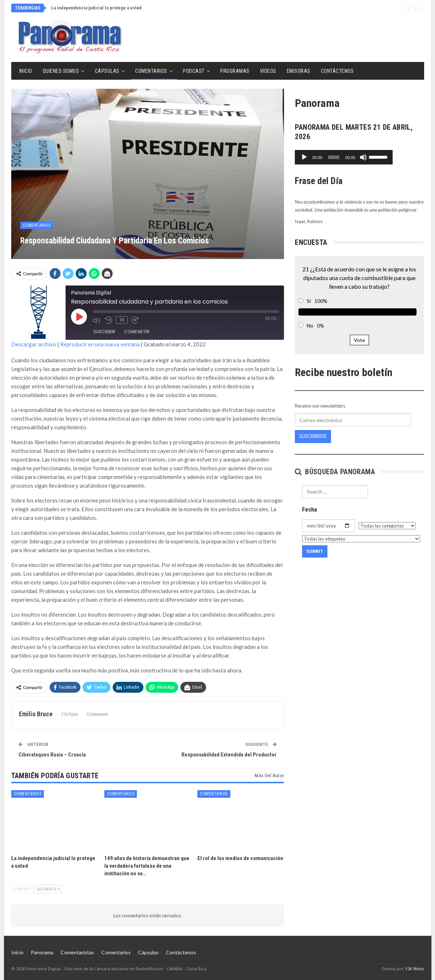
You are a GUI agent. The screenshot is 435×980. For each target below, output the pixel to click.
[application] (359, 157)
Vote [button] (359, 340)
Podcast (194, 71)
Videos (268, 71)
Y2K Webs (415, 969)
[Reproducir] (304, 157)
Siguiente (48, 889)
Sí (309, 301)
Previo (22, 889)
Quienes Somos (61, 71)
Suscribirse (313, 436)
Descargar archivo (34, 344)
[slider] (349, 157)
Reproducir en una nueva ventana (100, 344)
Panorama (42, 952)
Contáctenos (337, 71)
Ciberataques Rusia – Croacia (52, 755)
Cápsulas (107, 71)
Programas (235, 71)
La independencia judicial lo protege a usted (96, 8)
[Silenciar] (394, 157)
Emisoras (299, 71)
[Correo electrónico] (353, 420)
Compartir (137, 332)
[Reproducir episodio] (79, 317)
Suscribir (104, 332)
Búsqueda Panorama (335, 472)
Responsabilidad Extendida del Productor (229, 755)
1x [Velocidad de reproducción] (122, 320)
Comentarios (151, 71)
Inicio (26, 71)
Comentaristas (77, 952)
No (310, 326)
